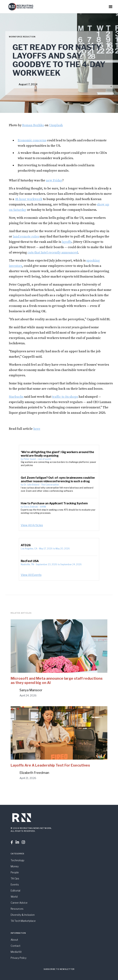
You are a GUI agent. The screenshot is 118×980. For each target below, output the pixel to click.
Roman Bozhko (33, 125)
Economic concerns (32, 140)
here (37, 429)
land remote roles (26, 236)
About (14, 940)
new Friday (54, 180)
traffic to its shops (65, 397)
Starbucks (16, 397)
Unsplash (56, 125)
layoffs (67, 242)
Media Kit (16, 952)
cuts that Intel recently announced (53, 253)
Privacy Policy (19, 958)
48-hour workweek (29, 199)
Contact (16, 946)
